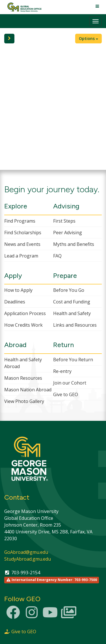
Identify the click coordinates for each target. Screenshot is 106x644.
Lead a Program (21, 256)
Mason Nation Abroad (28, 390)
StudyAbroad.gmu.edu (28, 559)
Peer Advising (68, 233)
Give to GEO (66, 394)
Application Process (25, 313)
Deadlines (15, 302)
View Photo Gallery (24, 401)
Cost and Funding (72, 302)
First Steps (64, 221)
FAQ (57, 256)
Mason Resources (23, 378)
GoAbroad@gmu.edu (26, 552)
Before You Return (73, 360)
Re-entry (62, 371)
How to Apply (18, 290)
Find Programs (20, 221)
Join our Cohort (70, 383)
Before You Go (69, 290)
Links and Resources (75, 325)
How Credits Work (23, 325)
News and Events (22, 244)
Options (88, 38)
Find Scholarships (23, 233)
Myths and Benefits (74, 244)
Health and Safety (72, 313)
